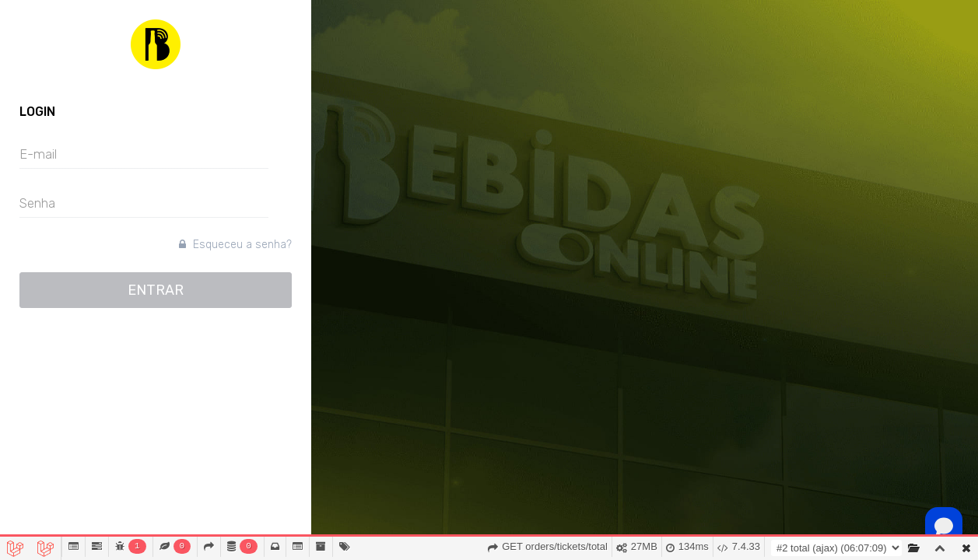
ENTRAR (156, 290)
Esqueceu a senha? (235, 245)
